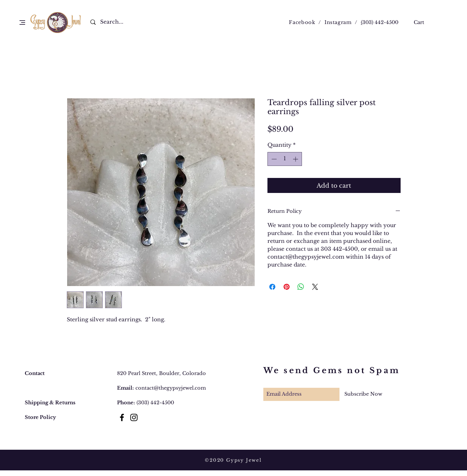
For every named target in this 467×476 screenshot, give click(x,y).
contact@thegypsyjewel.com (171, 388)
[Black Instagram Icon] (134, 417)
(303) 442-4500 (155, 403)
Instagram (338, 22)
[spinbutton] (285, 159)
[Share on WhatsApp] (301, 287)
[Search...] (116, 22)
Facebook (302, 22)
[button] (22, 23)
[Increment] (296, 159)
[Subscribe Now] (363, 394)
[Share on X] (315, 287)
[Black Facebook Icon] (122, 417)
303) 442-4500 (380, 22)
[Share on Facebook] (272, 287)
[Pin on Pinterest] (287, 287)
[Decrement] (273, 159)
